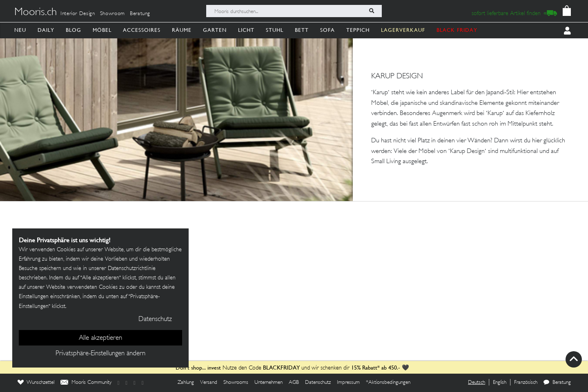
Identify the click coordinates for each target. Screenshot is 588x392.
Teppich (358, 30)
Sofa (327, 30)
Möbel (102, 30)
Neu (20, 30)
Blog (73, 30)
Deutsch (477, 383)
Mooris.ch (36, 13)
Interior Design (78, 14)
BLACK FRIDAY (457, 30)
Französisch (526, 383)
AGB (294, 383)
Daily (46, 30)
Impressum (348, 383)
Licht (246, 30)
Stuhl (275, 30)
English (500, 383)
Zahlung (186, 383)
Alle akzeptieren (100, 338)
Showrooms (236, 383)
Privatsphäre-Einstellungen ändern (100, 354)
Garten (215, 30)
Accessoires (142, 30)
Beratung (140, 14)
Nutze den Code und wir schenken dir (263, 368)
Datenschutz (318, 383)
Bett (302, 30)
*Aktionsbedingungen (388, 383)
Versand (209, 383)
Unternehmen (268, 383)
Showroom (112, 14)
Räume (182, 30)
